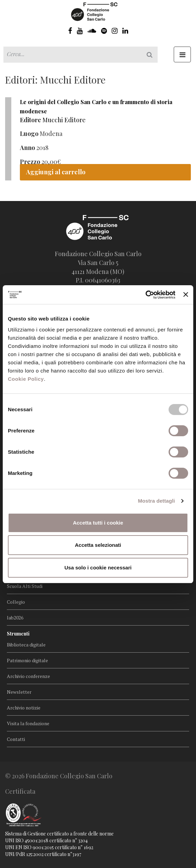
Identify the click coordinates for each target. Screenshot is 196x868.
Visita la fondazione (28, 723)
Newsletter (19, 692)
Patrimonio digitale (27, 660)
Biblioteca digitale (26, 645)
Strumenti (18, 634)
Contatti (16, 739)
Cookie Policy (26, 379)
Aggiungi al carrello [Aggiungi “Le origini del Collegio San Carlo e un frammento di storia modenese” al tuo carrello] (56, 172)
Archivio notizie (24, 708)
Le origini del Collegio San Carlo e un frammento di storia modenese (96, 106)
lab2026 (15, 618)
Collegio (16, 602)
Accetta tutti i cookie (98, 523)
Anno (27, 148)
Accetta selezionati (98, 545)
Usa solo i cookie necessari (98, 568)
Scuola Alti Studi (25, 586)
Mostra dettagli (156, 501)
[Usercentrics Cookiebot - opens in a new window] (145, 295)
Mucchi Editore (64, 120)
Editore (30, 120)
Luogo (29, 134)
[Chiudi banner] (186, 294)
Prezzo (30, 162)
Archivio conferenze (28, 676)
